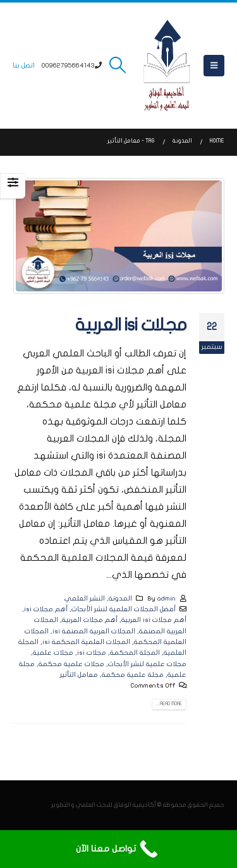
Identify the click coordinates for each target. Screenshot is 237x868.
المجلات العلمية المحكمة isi (86, 642)
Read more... (169, 704)
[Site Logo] (167, 66)
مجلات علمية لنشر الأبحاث (147, 664)
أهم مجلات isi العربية (154, 620)
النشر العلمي (85, 598)
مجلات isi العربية (131, 325)
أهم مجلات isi (46, 609)
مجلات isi (92, 653)
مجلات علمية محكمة (71, 664)
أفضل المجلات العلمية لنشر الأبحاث (124, 609)
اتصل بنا (24, 65)
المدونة (120, 598)
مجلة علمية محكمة (133, 675)
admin (167, 598)
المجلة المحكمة (135, 653)
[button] (214, 66)
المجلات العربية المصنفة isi (94, 631)
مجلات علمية (53, 653)
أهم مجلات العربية (90, 620)
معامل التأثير (79, 675)
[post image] (118, 236)
